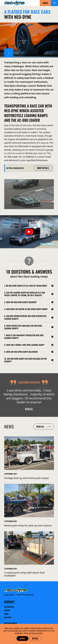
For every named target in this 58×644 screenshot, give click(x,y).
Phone (6, 614)
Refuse (35, 638)
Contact (7, 610)
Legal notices (9, 595)
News (9, 426)
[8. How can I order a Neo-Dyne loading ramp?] (29, 345)
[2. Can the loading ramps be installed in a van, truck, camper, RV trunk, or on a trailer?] (29, 294)
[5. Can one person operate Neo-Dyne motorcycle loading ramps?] (29, 317)
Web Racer (30, 595)
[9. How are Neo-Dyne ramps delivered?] (29, 352)
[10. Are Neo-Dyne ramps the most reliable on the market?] (29, 360)
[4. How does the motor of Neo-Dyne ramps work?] (29, 309)
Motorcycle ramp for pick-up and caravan (28, 526)
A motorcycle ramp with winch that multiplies (24, 574)
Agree (22, 638)
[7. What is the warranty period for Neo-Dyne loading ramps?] (29, 337)
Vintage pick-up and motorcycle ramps (26, 478)
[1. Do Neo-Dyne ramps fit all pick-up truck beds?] (29, 286)
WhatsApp (8, 617)
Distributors (9, 607)
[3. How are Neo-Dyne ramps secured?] (29, 302)
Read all (29, 409)
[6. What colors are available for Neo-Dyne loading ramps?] (29, 327)
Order (45, 3)
